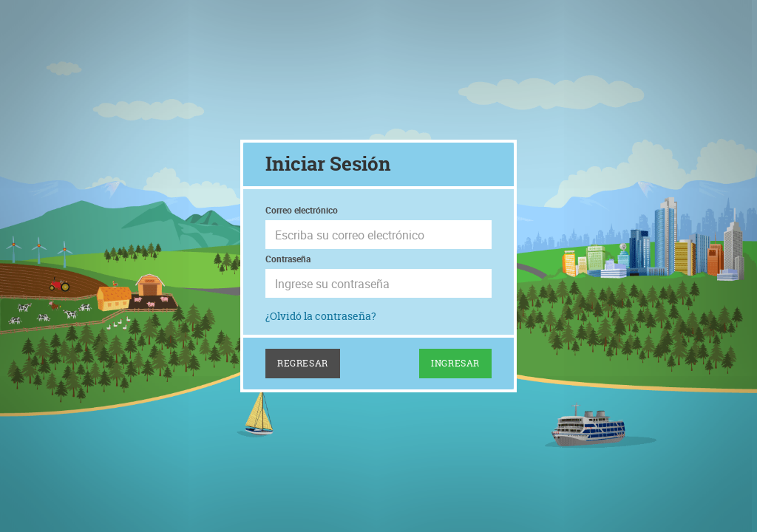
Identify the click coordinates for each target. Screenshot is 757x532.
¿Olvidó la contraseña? (321, 316)
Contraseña (288, 259)
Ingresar (455, 363)
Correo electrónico (302, 210)
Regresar (303, 363)
